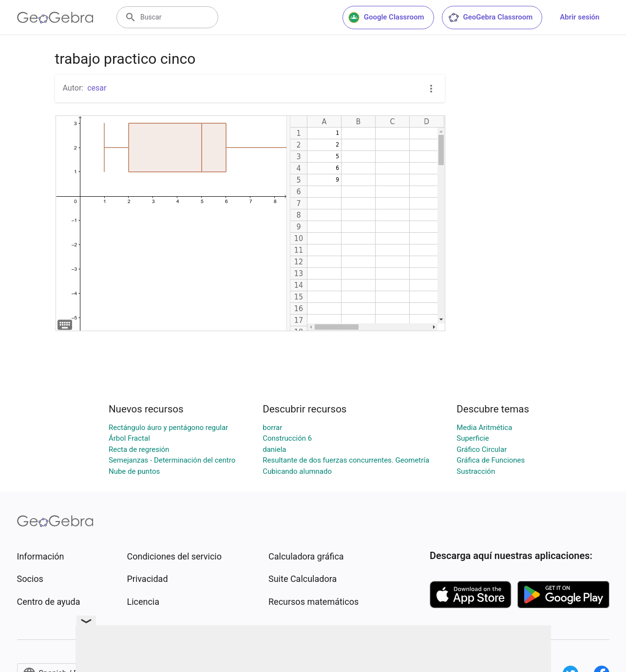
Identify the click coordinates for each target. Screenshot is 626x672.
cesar (97, 88)
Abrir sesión (579, 17)
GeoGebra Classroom (490, 18)
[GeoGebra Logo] (55, 18)
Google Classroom (386, 18)
